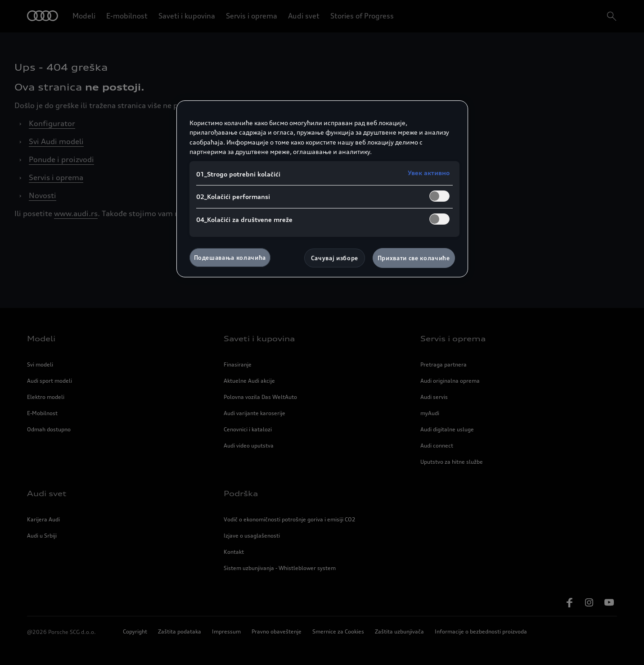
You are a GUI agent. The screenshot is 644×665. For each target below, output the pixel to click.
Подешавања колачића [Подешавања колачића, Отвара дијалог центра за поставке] (230, 258)
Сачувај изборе (335, 258)
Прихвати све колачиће (414, 258)
